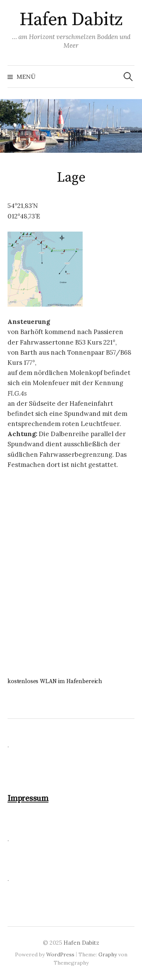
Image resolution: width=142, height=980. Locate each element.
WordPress (60, 954)
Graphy (108, 954)
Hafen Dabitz (71, 20)
